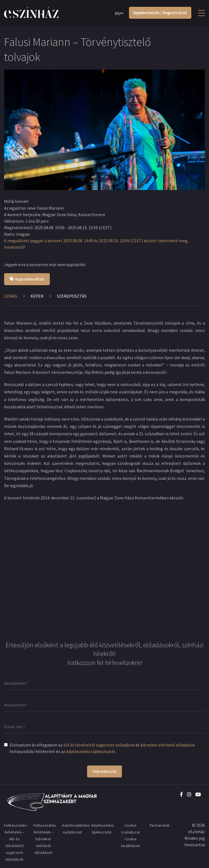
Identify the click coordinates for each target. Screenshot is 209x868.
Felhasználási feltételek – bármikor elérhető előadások (45, 839)
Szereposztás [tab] (72, 296)
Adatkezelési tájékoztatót (91, 751)
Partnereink (160, 825)
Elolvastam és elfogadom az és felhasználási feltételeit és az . (102, 748)
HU (118, 13)
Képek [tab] (37, 296)
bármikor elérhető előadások (168, 745)
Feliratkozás (104, 771)
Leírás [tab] (10, 296)
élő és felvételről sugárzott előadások (99, 745)
